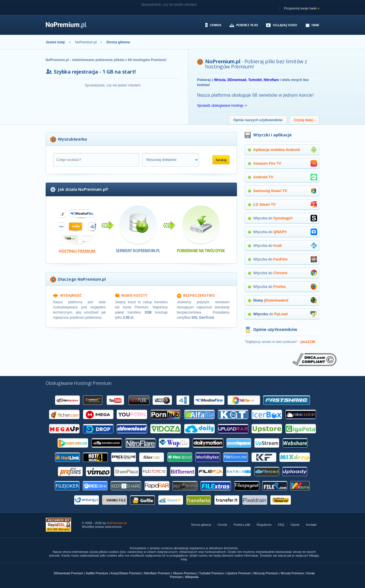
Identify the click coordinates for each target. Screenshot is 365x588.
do (285, 314)
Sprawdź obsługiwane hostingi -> (222, 106)
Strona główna (201, 525)
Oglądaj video (285, 25)
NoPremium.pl (86, 42)
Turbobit (255, 80)
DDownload (237, 80)
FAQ (281, 525)
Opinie (295, 525)
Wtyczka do (285, 218)
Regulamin (264, 525)
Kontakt (311, 525)
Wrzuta (220, 80)
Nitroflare (271, 80)
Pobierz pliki (247, 25)
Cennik (215, 25)
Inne (315, 25)
